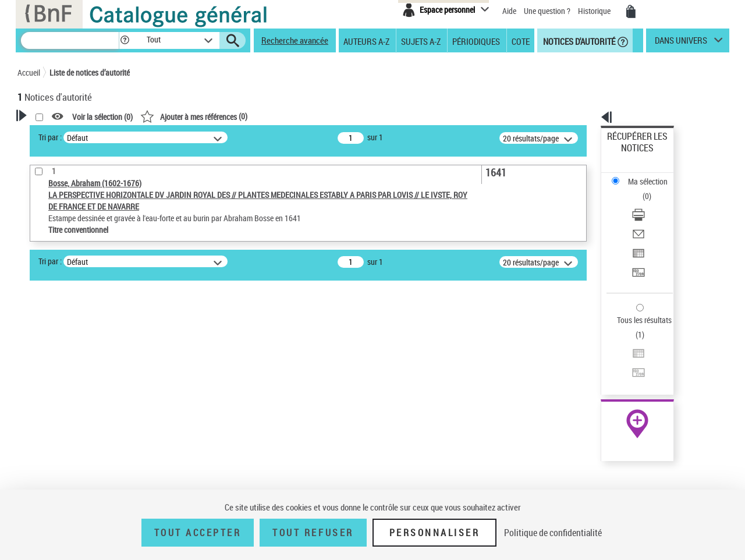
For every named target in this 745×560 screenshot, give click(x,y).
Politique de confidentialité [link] (553, 533)
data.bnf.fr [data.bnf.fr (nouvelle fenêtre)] (600, 357)
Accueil (29, 72)
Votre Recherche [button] (65, 135)
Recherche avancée (295, 40)
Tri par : (200, 137)
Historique (595, 11)
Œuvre (44, 368)
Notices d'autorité (578, 41)
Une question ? (547, 11)
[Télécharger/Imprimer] (653, 175)
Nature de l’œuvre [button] (61, 423)
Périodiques (476, 41)
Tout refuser (313, 533)
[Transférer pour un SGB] (653, 217)
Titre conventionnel (71, 386)
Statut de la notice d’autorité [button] (80, 403)
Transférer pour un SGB (646, 217)
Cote (521, 41)
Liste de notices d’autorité (90, 72)
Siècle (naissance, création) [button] (79, 462)
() (343, 116)
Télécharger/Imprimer (643, 175)
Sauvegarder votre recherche (90, 306)
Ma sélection (629, 155)
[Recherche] (70, 40)
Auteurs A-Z (366, 41)
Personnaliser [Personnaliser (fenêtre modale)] (435, 533)
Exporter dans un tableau (650, 203)
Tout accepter (198, 533)
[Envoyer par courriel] (653, 189)
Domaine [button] (45, 481)
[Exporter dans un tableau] (653, 203)
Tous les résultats (637, 249)
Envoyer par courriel (641, 189)
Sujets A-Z (421, 41)
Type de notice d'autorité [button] (73, 350)
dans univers (681, 43)
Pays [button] (38, 442)
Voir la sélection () (252, 117)
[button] (125, 40)
